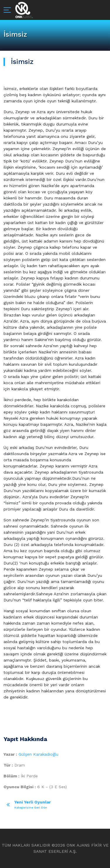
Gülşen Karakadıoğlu (38, 754)
